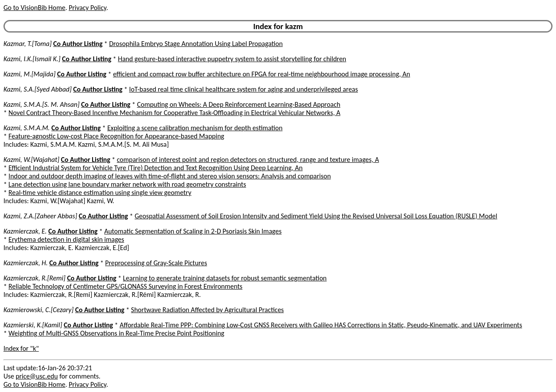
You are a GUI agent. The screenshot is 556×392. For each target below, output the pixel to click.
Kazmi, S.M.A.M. (27, 128)
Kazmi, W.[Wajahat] (31, 160)
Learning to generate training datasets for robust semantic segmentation (225, 278)
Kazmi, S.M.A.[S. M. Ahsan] (41, 104)
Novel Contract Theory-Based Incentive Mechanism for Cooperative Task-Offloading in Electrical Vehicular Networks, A (175, 113)
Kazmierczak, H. (26, 263)
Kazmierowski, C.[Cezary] (38, 310)
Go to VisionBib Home (34, 8)
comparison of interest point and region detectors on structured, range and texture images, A (248, 160)
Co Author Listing (78, 44)
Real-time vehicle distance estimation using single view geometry (100, 193)
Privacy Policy (87, 8)
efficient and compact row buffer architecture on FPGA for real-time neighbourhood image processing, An (261, 74)
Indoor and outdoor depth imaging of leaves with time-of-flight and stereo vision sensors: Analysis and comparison (170, 176)
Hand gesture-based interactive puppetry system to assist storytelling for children (232, 59)
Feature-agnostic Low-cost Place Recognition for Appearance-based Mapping (117, 136)
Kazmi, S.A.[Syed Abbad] (38, 89)
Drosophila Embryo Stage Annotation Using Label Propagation (196, 44)
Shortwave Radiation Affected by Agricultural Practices (208, 310)
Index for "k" (21, 348)
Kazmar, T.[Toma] (28, 44)
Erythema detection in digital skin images (66, 239)
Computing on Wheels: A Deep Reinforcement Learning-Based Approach (238, 104)
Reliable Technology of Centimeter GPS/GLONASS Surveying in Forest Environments (126, 286)
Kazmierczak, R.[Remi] (35, 278)
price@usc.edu (37, 376)
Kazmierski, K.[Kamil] (33, 325)
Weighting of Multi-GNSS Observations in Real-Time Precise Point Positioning (117, 333)
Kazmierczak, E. (25, 231)
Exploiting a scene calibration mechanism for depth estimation (195, 128)
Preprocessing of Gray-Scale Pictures (156, 263)
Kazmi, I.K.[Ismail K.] (32, 59)
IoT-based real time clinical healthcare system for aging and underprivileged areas (243, 89)
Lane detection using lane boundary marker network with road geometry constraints (127, 184)
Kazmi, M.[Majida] (30, 74)
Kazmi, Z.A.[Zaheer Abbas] (40, 216)
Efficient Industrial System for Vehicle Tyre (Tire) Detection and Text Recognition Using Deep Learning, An (156, 168)
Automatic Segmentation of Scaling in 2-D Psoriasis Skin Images (193, 231)
